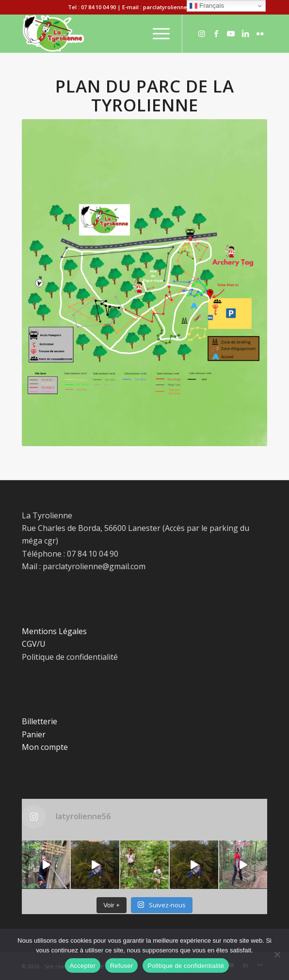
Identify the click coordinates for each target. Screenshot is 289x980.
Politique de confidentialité (186, 966)
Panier (34, 734)
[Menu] (156, 33)
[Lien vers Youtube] (231, 33)
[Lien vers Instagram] (202, 33)
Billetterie (40, 721)
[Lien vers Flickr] (260, 33)
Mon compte (45, 747)
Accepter (83, 966)
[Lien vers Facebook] (216, 33)
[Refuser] (277, 954)
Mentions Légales (54, 631)
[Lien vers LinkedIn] (245, 33)
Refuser (121, 966)
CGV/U (34, 644)
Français (207, 6)
